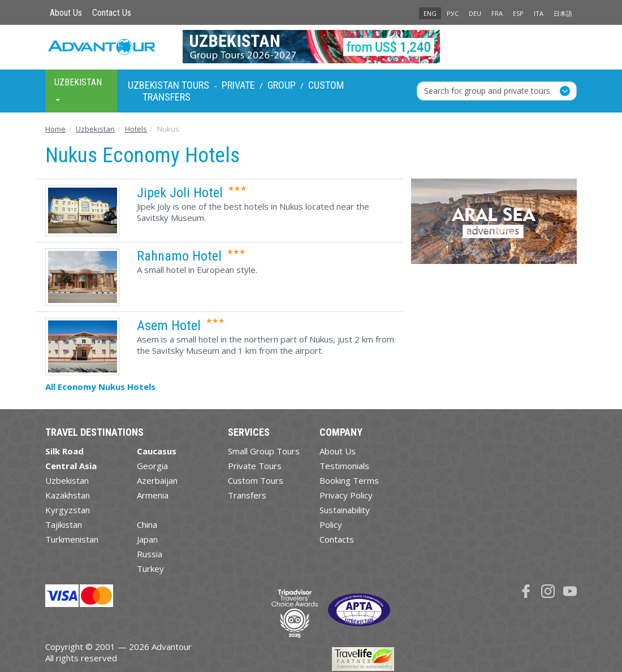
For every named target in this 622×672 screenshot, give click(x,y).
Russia (150, 554)
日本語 (563, 13)
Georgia (152, 466)
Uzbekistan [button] (78, 89)
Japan (147, 539)
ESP (518, 13)
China (147, 524)
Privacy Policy (346, 495)
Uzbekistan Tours (169, 85)
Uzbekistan (67, 480)
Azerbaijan (157, 480)
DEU (475, 13)
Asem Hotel (169, 326)
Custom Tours (256, 480)
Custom (326, 85)
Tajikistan (64, 524)
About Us (66, 13)
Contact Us (112, 13)
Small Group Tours (264, 451)
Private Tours (255, 466)
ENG (430, 13)
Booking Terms (349, 480)
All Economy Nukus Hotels (100, 387)
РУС (453, 13)
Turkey (150, 569)
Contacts (337, 539)
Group (282, 85)
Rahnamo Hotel (179, 256)
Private (238, 85)
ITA (539, 13)
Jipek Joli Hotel (180, 193)
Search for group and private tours (487, 91)
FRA (497, 13)
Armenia (153, 495)
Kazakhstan (68, 495)
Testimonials (344, 466)
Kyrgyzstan (68, 510)
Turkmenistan (72, 539)
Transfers (167, 97)
